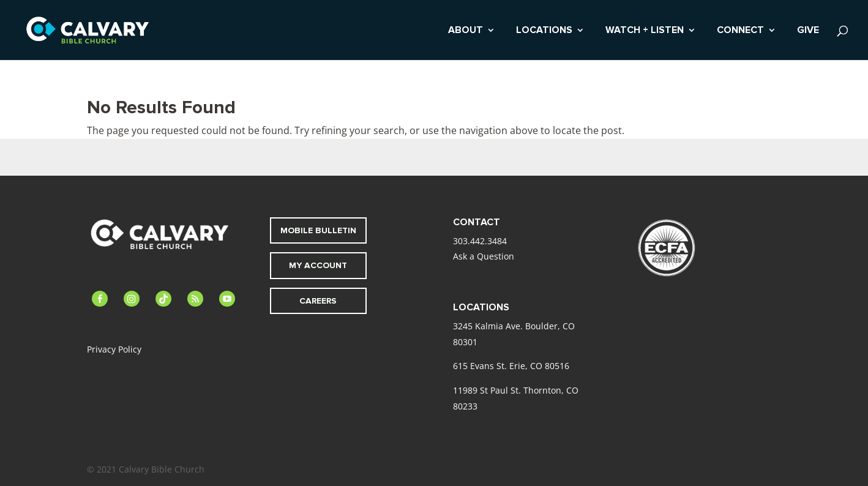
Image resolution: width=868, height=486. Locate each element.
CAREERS (318, 301)
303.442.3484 (480, 241)
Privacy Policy (114, 349)
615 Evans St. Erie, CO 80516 (511, 366)
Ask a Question (484, 256)
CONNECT (740, 31)
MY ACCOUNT (318, 265)
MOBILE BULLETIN (318, 230)
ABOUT (466, 31)
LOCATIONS (544, 31)
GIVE (808, 31)
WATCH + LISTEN (645, 31)
